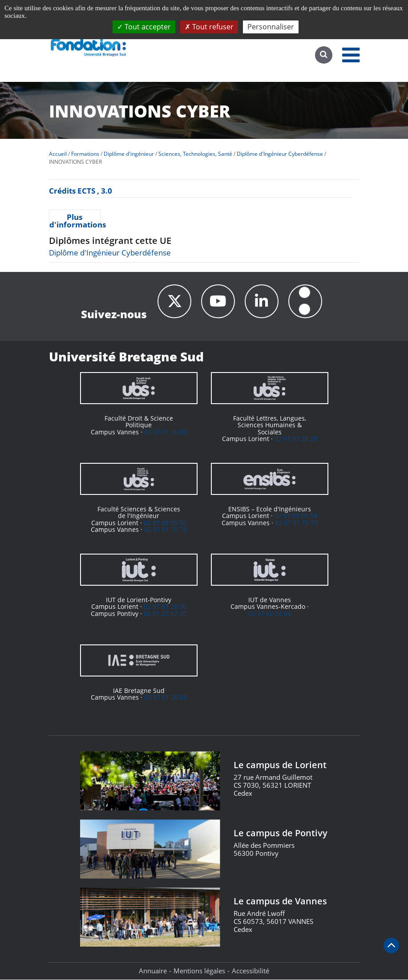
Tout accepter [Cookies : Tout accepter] (144, 27)
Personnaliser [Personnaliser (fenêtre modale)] (271, 27)
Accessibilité (250, 971)
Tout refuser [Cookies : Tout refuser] (209, 27)
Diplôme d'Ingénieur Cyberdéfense (110, 253)
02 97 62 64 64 (270, 614)
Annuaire (153, 971)
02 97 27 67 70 (165, 614)
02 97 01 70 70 (166, 530)
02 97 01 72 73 (296, 523)
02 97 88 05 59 (296, 516)
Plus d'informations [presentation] (75, 221)
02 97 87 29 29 (296, 439)
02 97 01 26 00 (166, 432)
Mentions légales (199, 971)
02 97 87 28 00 (165, 607)
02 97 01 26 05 (166, 698)
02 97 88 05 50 (165, 523)
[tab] (75, 220)
